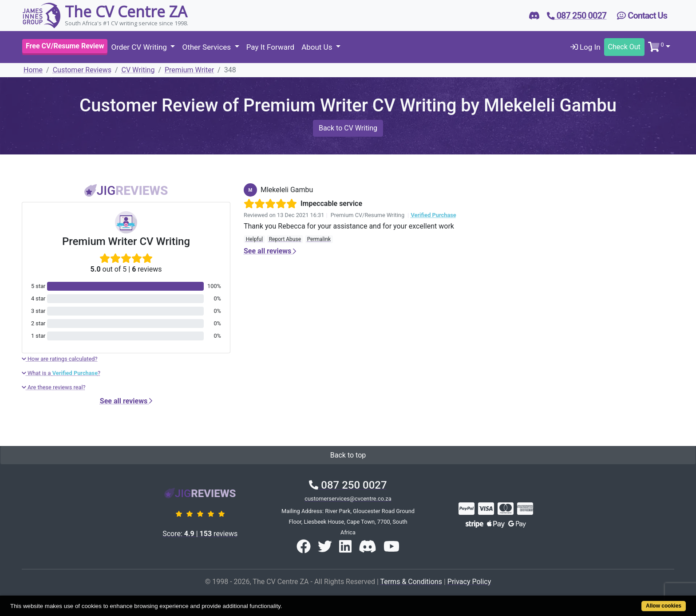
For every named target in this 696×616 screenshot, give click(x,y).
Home (33, 70)
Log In (585, 47)
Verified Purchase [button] (433, 215)
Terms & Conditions (411, 582)
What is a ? (61, 373)
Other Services (207, 47)
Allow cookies (664, 606)
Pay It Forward (270, 47)
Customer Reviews (82, 70)
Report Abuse (285, 239)
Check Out (624, 47)
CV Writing (138, 70)
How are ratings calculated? (60, 359)
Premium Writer (189, 70)
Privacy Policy (469, 582)
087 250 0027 (348, 485)
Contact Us (642, 16)
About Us (318, 47)
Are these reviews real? (54, 387)
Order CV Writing (140, 47)
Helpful (254, 239)
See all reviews (126, 401)
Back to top (348, 455)
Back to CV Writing (348, 128)
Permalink (319, 239)
